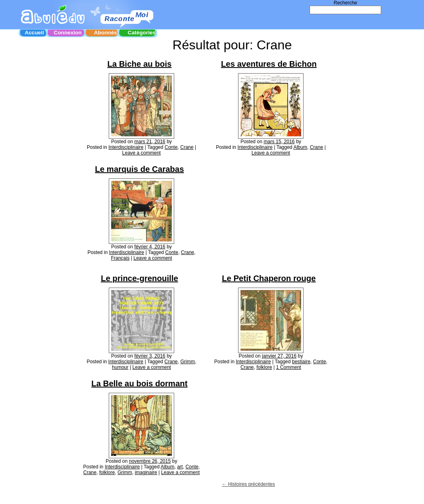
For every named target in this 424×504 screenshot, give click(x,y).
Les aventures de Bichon (269, 64)
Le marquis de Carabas (139, 169)
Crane (187, 147)
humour (120, 367)
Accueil (34, 33)
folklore (264, 367)
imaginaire (146, 472)
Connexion (68, 33)
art (180, 467)
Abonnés (105, 33)
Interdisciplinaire (126, 147)
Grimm (188, 362)
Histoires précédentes (248, 484)
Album (300, 147)
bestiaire (301, 362)
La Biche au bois (140, 64)
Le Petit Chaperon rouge (269, 278)
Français (120, 258)
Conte (171, 147)
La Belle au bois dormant (139, 383)
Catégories (142, 33)
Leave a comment (141, 153)
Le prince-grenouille (139, 278)
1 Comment (289, 367)
